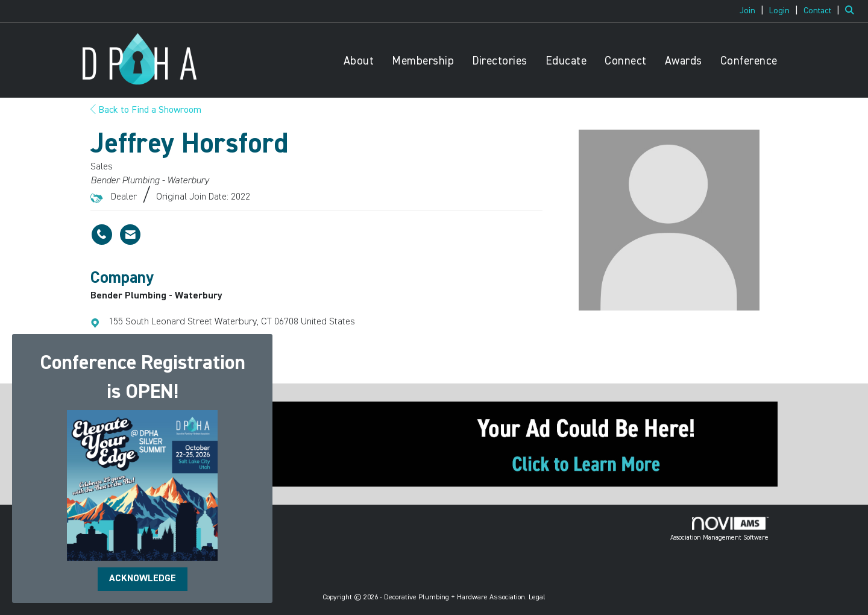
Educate (566, 61)
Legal (537, 598)
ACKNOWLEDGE (143, 579)
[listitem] (753, 11)
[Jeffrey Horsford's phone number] (102, 235)
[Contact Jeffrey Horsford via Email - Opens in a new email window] (130, 235)
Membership (423, 61)
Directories (500, 61)
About (359, 61)
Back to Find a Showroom (146, 110)
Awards (684, 61)
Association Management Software (719, 529)
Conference (749, 61)
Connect (626, 61)
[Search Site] (852, 11)
